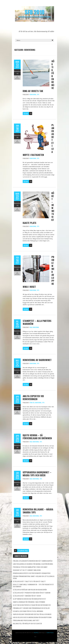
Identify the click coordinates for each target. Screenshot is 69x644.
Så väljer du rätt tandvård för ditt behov (27, 596)
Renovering (33, 94)
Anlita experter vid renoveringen (33, 397)
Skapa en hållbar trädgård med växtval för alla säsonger (32, 614)
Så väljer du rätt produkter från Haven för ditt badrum (32, 593)
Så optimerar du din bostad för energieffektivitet (29, 599)
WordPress (36, 633)
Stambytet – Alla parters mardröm (37, 322)
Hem (31, 327)
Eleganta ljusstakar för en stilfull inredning (28, 611)
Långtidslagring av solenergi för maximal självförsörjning (33, 564)
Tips (38, 94)
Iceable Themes (50, 633)
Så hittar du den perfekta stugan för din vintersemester (32, 605)
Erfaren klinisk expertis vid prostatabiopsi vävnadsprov (32, 573)
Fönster (32, 403)
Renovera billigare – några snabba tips (38, 511)
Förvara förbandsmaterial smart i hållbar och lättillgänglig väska (34, 577)
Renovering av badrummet (37, 360)
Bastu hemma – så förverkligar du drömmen (37, 437)
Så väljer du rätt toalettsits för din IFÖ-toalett (29, 581)
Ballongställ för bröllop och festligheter (27, 623)
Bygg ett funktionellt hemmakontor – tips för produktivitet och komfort (33, 585)
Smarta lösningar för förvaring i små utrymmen (29, 602)
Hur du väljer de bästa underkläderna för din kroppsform (32, 617)
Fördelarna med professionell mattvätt (26, 620)
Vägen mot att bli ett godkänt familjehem (27, 570)
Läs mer (26, 113)
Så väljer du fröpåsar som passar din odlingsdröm (30, 590)
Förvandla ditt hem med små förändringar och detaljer (31, 608)
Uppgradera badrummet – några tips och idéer (37, 474)
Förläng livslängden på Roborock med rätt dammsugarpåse (33, 561)
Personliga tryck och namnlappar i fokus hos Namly (30, 567)
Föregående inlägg (23, 550)
